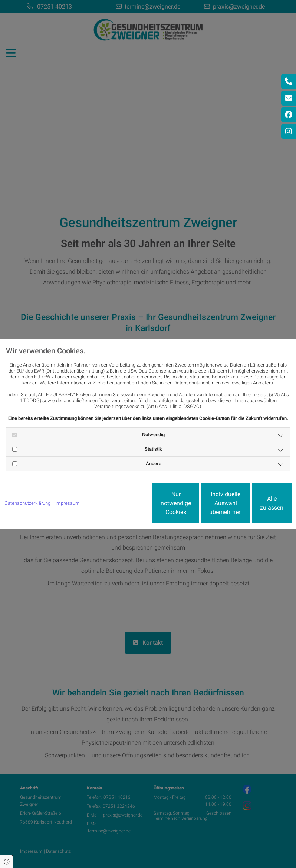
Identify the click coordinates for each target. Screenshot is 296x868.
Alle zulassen (257, 506)
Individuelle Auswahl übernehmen (187, 506)
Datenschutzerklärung (27, 483)
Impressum (68, 483)
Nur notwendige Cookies (116, 506)
